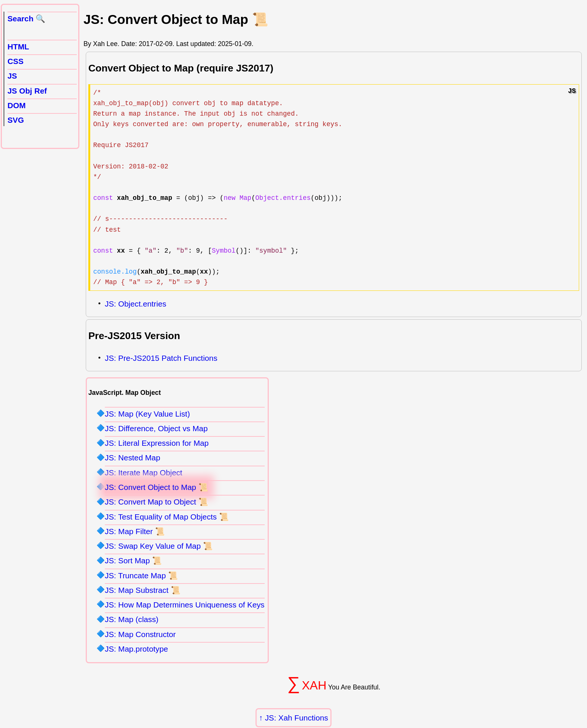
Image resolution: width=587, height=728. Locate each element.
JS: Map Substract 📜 (143, 590)
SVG (16, 120)
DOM (17, 105)
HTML (18, 47)
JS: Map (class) (132, 619)
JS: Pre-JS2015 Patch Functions (161, 358)
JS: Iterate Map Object (144, 473)
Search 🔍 (26, 19)
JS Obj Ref (27, 91)
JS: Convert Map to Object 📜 (156, 502)
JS (12, 76)
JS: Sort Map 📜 (133, 561)
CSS (16, 61)
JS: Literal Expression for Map (157, 443)
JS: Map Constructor (140, 634)
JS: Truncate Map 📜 (141, 575)
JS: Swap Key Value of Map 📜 (159, 546)
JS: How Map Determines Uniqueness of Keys (185, 605)
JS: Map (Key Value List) (147, 414)
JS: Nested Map (133, 458)
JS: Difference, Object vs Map (156, 428)
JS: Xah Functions (297, 718)
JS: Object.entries (136, 304)
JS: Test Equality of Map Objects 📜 (167, 517)
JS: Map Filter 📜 (135, 531)
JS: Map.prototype (136, 649)
